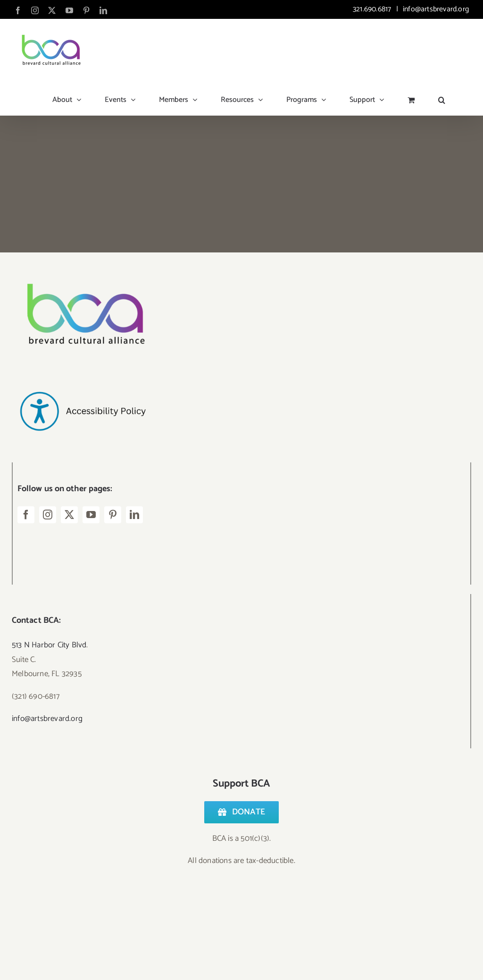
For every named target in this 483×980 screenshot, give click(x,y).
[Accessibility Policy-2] (83, 373)
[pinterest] (113, 515)
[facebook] (26, 515)
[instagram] (48, 515)
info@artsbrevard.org (435, 9)
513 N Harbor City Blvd (49, 645)
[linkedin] (134, 515)
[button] (442, 96)
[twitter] (69, 515)
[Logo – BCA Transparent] (83, 271)
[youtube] (91, 515)
